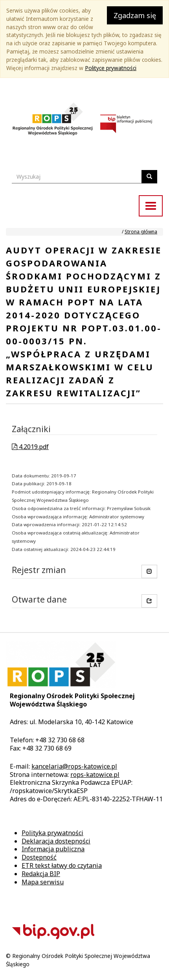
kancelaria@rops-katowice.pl (74, 766)
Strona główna (141, 232)
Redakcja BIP (41, 874)
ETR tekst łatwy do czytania (62, 865)
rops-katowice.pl (95, 775)
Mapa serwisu (43, 882)
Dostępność (39, 857)
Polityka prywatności (52, 833)
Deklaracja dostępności (56, 841)
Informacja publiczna (53, 849)
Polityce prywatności (111, 68)
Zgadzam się (135, 15)
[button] (149, 601)
